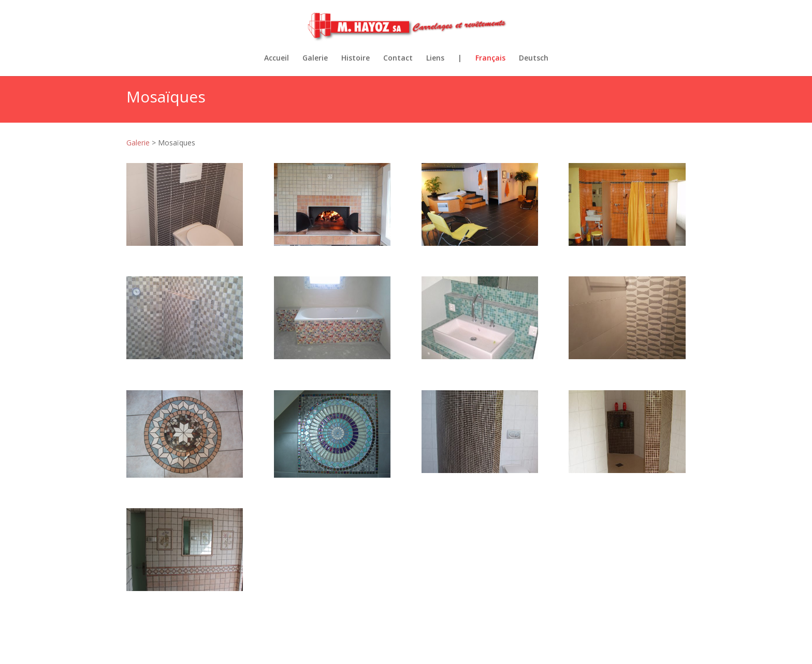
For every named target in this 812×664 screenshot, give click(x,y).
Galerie (315, 58)
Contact (398, 58)
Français (490, 58)
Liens (435, 58)
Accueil (277, 58)
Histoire (356, 58)
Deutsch (534, 58)
